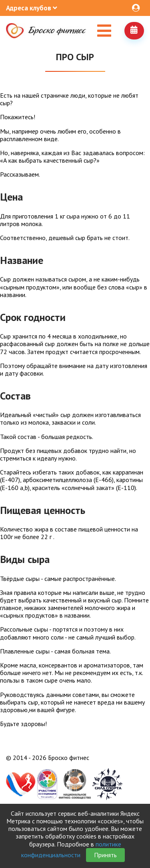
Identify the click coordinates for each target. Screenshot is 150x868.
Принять (105, 855)
